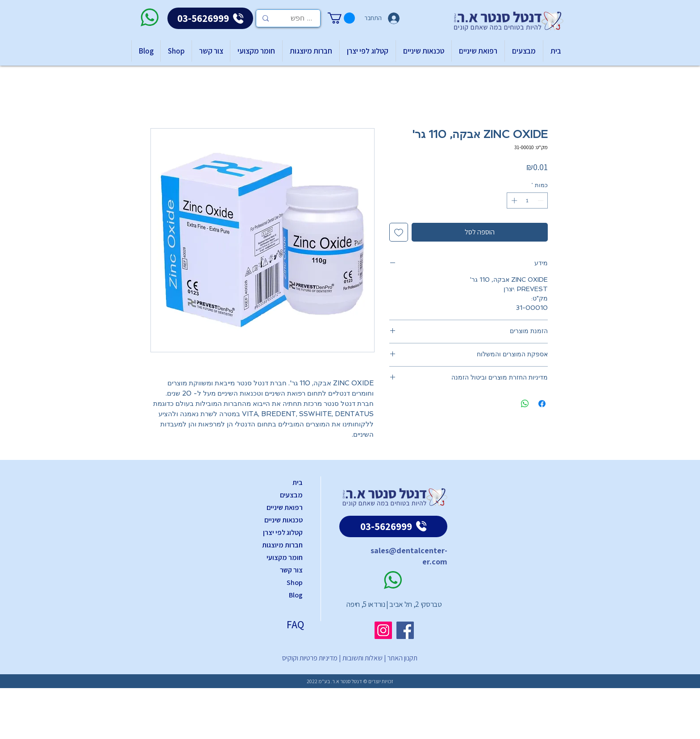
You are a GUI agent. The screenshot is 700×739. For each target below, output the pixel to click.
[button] (341, 18)
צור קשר (291, 570)
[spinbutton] (527, 200)
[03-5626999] (210, 18)
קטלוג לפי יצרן (283, 532)
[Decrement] (542, 200)
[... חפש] (301, 18)
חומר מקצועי (285, 557)
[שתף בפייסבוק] (542, 404)
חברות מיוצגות (282, 545)
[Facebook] (405, 630)
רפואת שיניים (285, 507)
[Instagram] (383, 630)
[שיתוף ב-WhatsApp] (525, 404)
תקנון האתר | (400, 658)
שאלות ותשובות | (360, 658)
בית (298, 482)
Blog (296, 595)
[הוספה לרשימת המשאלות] (399, 232)
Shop (295, 582)
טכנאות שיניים (283, 520)
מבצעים (291, 495)
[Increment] (513, 200)
